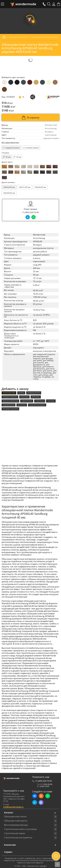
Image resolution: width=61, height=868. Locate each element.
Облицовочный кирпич (16, 821)
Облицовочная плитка (15, 817)
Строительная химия (14, 833)
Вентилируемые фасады (16, 825)
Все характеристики (10, 143)
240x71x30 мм (25, 187)
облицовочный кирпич (14, 761)
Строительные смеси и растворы (20, 829)
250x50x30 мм (40, 187)
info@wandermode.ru (13, 807)
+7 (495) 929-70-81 (31, 212)
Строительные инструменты (18, 838)
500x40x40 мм (9, 193)
